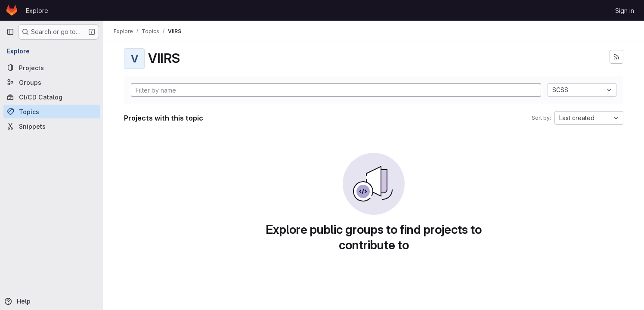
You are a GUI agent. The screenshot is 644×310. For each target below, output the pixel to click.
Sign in (625, 11)
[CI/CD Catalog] (52, 97)
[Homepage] (12, 10)
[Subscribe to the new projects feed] (616, 57)
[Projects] (52, 68)
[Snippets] (52, 126)
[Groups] (52, 82)
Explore (37, 11)
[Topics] (52, 112)
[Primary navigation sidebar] (10, 32)
